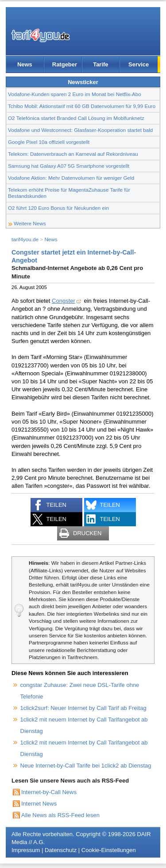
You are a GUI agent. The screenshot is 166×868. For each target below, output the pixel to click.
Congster (64, 301)
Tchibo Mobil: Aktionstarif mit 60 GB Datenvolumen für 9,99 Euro (82, 106)
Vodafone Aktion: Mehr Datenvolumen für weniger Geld (71, 178)
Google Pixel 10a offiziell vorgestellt (49, 142)
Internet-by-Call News (49, 792)
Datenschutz (61, 850)
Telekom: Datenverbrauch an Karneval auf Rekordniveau (73, 154)
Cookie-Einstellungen (109, 850)
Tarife (100, 64)
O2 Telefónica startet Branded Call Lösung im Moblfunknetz (76, 118)
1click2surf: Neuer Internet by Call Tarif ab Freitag (83, 708)
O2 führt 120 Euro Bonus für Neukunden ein (58, 208)
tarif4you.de (25, 239)
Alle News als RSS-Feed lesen (60, 815)
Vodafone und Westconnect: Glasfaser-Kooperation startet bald (80, 130)
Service (139, 64)
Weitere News (30, 223)
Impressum (26, 850)
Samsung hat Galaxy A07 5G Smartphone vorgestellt (69, 166)
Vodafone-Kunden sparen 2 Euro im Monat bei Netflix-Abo (75, 94)
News (25, 64)
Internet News (39, 804)
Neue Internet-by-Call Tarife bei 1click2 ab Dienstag (86, 766)
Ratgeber (65, 64)
